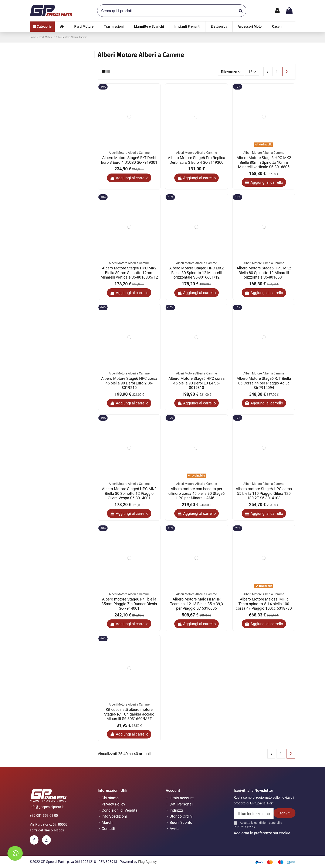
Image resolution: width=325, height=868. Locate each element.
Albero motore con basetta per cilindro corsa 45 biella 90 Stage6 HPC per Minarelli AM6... (197, 493)
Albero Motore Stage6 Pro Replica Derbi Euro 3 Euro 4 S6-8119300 (197, 160)
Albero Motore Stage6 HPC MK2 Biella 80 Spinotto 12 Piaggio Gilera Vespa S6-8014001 (129, 493)
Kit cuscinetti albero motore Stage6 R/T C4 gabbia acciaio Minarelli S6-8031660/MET (129, 714)
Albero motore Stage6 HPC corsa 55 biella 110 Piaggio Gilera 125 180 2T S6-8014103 (264, 493)
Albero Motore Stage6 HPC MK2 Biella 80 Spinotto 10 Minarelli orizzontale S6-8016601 (264, 273)
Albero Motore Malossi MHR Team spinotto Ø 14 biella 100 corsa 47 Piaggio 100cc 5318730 (264, 604)
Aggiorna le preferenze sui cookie (262, 833)
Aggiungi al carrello (129, 178)
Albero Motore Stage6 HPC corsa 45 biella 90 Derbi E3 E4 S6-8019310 (196, 383)
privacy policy (246, 826)
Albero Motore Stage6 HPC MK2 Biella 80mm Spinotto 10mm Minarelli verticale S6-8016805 (264, 162)
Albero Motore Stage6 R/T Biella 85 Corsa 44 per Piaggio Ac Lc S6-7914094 (264, 383)
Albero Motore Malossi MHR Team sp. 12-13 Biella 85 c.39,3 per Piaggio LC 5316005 (197, 604)
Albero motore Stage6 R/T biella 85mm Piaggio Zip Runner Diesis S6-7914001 (129, 604)
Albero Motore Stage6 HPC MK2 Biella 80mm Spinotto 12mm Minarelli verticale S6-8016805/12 (129, 273)
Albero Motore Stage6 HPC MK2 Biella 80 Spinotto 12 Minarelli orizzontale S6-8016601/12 (196, 273)
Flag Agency (147, 862)
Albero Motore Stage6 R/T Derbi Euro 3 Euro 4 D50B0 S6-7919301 (129, 160)
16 (252, 72)
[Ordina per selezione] (231, 72)
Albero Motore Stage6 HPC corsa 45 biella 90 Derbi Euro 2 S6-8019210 (129, 383)
